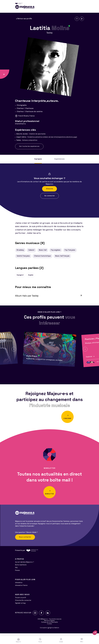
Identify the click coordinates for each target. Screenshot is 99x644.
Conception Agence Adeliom (49, 631)
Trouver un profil (21, 600)
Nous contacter (25, 540)
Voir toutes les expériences (29, 146)
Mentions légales (49, 623)
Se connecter (50, 196)
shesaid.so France (21, 588)
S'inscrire (49, 189)
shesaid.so (19, 585)
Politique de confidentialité (50, 625)
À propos (38, 159)
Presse (17, 573)
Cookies (49, 627)
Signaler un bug (20, 606)
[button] (14, 349)
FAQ (16, 570)
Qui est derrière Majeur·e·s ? (25, 565)
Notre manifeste (21, 568)
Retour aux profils (24, 19)
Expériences (60, 159)
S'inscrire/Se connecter (23, 603)
